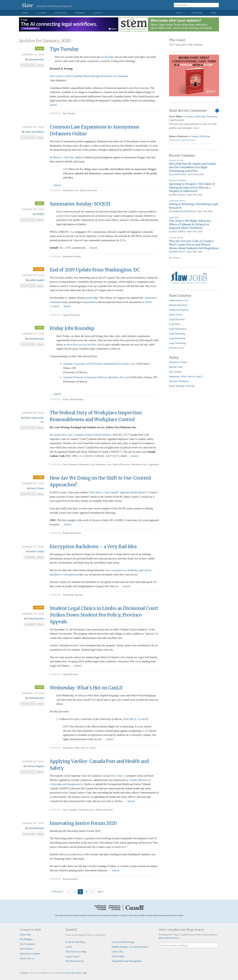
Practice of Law (176, 160)
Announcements (70, 879)
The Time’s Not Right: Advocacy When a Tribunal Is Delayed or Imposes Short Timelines (190, 224)
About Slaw (25, 935)
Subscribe (197, 13)
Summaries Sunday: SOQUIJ (80, 204)
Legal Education (70, 674)
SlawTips (109, 57)
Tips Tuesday (64, 49)
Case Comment (70, 464)
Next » (101, 892)
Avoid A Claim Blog (75, 942)
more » (197, 128)
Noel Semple (179, 231)
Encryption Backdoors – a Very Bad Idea (93, 547)
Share (40, 65)
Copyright (24, 973)
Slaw (27, 5)
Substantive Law (86, 464)
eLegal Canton (72, 956)
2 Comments (29, 834)
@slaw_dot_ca (27, 958)
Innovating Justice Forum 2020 (83, 823)
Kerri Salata (179, 252)
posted (90, 298)
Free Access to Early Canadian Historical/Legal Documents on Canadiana (89, 76)
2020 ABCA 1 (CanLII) (136, 719)
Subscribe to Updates (30, 954)
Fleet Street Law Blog (76, 952)
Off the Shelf (118, 956)
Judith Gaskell (37, 280)
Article (56, 306)
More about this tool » (169, 938)
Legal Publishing (177, 338)
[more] (53, 105)
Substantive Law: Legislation (145, 464)
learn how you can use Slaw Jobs (84, 345)
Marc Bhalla (179, 195)
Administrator (36, 60)
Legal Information (71, 315)
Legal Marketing (177, 334)
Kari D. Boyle (37, 488)
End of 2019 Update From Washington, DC (95, 270)
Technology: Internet (72, 595)
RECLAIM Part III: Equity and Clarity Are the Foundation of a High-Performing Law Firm (193, 167)
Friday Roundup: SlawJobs (182, 386)
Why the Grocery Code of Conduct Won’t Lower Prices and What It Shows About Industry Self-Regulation (194, 245)
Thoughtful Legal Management (127, 961)
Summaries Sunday (72, 256)
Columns (41, 13)
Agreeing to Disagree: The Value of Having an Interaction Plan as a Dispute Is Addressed (192, 187)
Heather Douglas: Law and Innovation (130, 947)
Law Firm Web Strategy (123, 942)
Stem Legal (70, 973)
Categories (61, 13)
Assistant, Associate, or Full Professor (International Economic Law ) (100, 364)
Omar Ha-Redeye (35, 132)
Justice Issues (176, 315)
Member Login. (81, 973)
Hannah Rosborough (184, 211)
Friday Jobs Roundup (72, 328)
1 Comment (30, 557)
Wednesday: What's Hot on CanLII (79, 748)
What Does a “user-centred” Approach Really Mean (117, 492)
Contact (98, 13)
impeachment (90, 302)
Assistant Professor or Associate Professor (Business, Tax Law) (97, 377)
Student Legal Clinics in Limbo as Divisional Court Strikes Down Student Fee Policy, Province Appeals (104, 615)
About (179, 13)
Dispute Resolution (72, 533)
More (214, 13)
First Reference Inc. (75, 961)
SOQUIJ (40, 214)
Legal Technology (178, 343)
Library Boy (118, 952)
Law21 (69, 947)
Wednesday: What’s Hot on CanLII (86, 688)
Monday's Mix (176, 367)
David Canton (37, 552)
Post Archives (26, 949)
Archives (80, 13)
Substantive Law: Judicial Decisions (80, 190)
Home (25, 13)
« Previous (57, 892)
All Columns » (175, 258)
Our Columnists (27, 944)
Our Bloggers (26, 939)
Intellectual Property (179, 310)
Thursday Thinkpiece (179, 381)
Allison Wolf (179, 174)
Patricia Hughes (35, 766)
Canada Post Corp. (112, 776)
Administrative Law (179, 300)
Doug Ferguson (36, 619)
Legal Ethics (174, 217)
